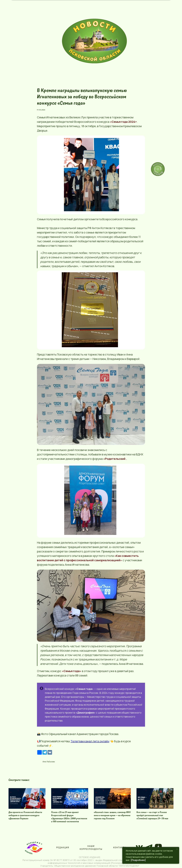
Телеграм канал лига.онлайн (90, 741)
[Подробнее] (138, 860)
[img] (94, 41)
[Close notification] (177, 849)
